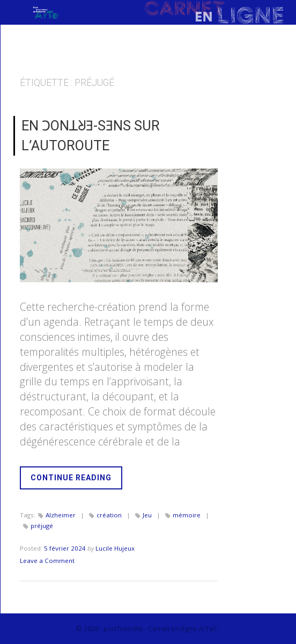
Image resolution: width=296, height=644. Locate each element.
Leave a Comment (47, 561)
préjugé (42, 526)
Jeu (147, 515)
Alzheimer (61, 515)
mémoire (187, 515)
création (109, 515)
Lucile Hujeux (115, 548)
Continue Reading (76, 480)
